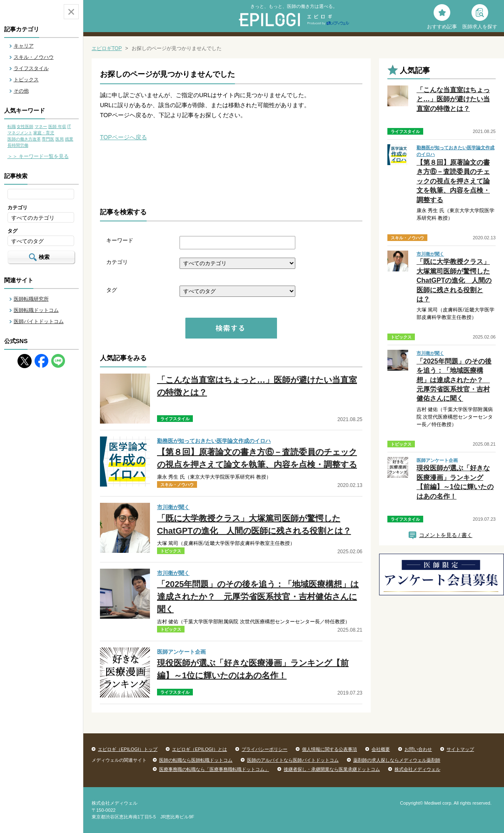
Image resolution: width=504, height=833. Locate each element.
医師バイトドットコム (39, 321)
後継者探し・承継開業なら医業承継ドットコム (332, 769)
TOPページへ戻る (124, 137)
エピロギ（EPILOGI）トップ (128, 749)
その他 (21, 91)
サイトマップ (460, 749)
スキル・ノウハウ (34, 57)
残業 (69, 139)
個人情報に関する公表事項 (329, 749)
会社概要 (381, 749)
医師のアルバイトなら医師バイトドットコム (293, 760)
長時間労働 (18, 145)
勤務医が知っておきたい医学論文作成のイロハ (214, 441)
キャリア (24, 46)
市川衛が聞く (173, 507)
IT (69, 127)
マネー (41, 127)
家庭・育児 (44, 133)
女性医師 (25, 127)
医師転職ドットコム (36, 310)
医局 (60, 139)
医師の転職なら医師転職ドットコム (196, 760)
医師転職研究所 (31, 299)
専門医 (48, 139)
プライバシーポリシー (264, 749)
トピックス (26, 80)
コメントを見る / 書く (446, 535)
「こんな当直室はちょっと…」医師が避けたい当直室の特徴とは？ (453, 99)
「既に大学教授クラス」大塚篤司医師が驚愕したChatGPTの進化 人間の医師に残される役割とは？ (454, 280)
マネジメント (20, 133)
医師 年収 (57, 127)
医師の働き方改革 (24, 139)
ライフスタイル (31, 68)
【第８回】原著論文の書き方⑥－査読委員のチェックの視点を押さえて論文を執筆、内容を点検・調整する (453, 181)
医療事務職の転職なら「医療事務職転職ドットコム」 (214, 769)
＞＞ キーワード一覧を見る (38, 156)
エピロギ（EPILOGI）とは (200, 749)
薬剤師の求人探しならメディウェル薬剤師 (397, 760)
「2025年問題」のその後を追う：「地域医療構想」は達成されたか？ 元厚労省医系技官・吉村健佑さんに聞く (258, 597)
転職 (12, 127)
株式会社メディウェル (417, 769)
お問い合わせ (418, 749)
